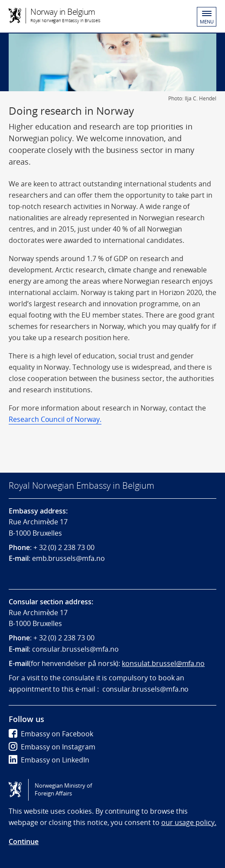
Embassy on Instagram (52, 747)
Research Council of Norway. (55, 419)
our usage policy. (189, 822)
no (114, 649)
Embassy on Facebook (51, 734)
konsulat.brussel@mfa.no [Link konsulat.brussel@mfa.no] (163, 663)
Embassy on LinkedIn (49, 760)
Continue (24, 841)
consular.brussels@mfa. (71, 649)
